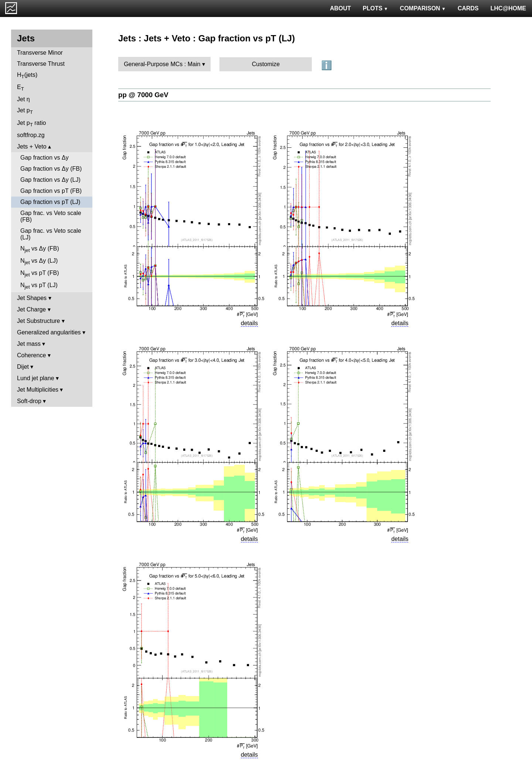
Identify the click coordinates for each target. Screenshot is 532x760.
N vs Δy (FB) (40, 249)
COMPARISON (423, 8)
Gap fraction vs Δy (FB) (51, 169)
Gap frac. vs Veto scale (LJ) (51, 234)
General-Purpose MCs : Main (162, 64)
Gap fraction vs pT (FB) (51, 191)
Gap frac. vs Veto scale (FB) (51, 216)
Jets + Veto (32, 146)
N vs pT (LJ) (39, 286)
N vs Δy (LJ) (39, 261)
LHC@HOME (508, 8)
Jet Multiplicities (38, 390)
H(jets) (27, 76)
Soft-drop (29, 401)
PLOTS (376, 8)
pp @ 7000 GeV (143, 95)
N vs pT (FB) (40, 274)
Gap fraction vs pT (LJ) (50, 202)
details (249, 323)
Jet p (25, 111)
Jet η (23, 99)
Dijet (23, 367)
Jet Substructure (39, 321)
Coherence (31, 355)
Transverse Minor (40, 53)
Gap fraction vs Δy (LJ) (50, 180)
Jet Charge (31, 309)
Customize (266, 64)
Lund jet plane (36, 378)
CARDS (468, 8)
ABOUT (340, 8)
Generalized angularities (49, 332)
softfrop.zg (31, 135)
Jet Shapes (32, 298)
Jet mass (29, 344)
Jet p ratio (31, 124)
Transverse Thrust (41, 64)
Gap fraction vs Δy (45, 158)
